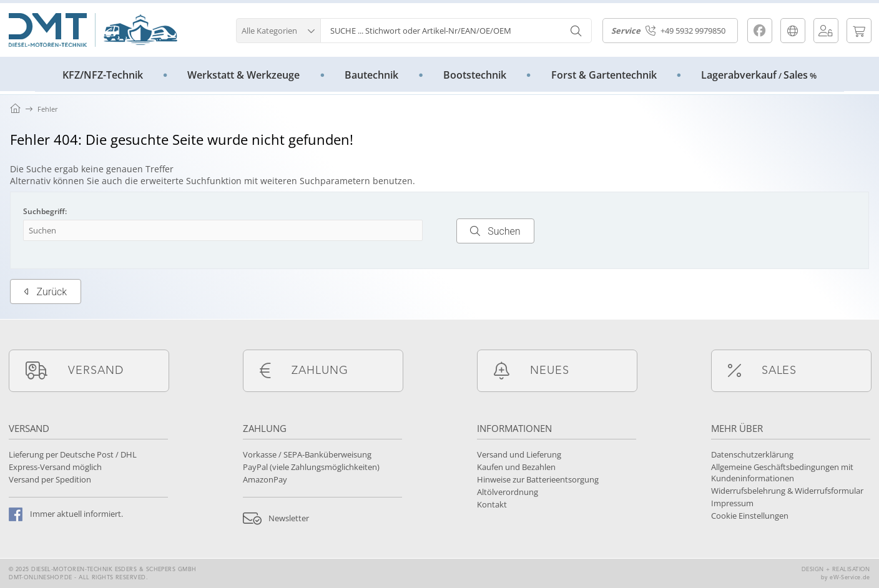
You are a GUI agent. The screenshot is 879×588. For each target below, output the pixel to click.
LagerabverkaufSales (759, 75)
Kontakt (492, 504)
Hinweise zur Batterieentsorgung (538, 479)
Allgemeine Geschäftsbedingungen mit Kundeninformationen (782, 473)
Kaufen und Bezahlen (516, 467)
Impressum (732, 503)
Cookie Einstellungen (750, 516)
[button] (278, 29)
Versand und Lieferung (519, 454)
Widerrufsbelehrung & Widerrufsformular (787, 491)
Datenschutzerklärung (752, 454)
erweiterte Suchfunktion (191, 181)
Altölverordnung (508, 492)
